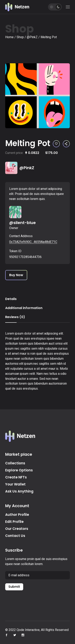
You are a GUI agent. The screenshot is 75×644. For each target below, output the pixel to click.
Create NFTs (16, 477)
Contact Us (15, 536)
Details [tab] (11, 299)
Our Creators (17, 529)
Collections (15, 463)
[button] (56, 144)
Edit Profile (14, 522)
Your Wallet (15, 484)
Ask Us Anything (19, 491)
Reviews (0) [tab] (15, 317)
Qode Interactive (28, 630)
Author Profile (17, 515)
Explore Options (19, 470)
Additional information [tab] (24, 308)
